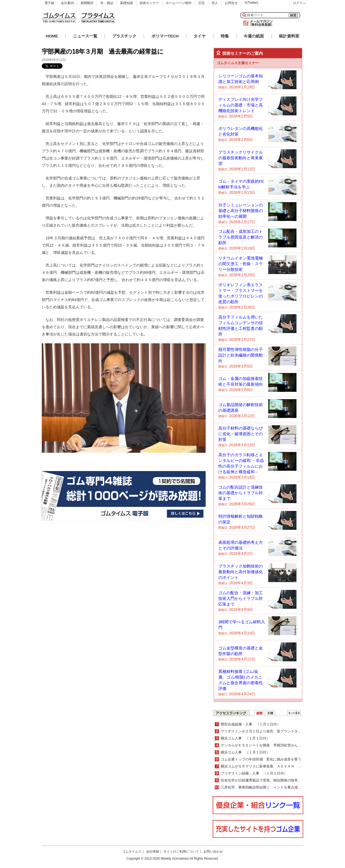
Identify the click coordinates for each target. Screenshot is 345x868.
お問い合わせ (213, 852)
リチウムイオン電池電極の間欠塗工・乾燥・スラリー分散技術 (241, 264)
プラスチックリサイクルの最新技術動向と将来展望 (241, 158)
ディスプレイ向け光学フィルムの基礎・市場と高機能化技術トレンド (241, 105)
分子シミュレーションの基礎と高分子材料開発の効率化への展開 (241, 211)
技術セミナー (149, 3)
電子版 (49, 3)
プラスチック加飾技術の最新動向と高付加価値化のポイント (241, 572)
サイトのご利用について (181, 852)
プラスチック (124, 36)
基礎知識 (126, 3)
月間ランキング (270, 713)
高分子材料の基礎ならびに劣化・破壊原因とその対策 (241, 434)
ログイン (299, 3)
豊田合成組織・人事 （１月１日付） (251, 724)
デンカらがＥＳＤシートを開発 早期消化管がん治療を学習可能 (272, 745)
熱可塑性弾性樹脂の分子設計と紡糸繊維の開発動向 (241, 355)
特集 (225, 36)
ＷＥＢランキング (294, 713)
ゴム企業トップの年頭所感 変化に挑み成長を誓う (261, 759)
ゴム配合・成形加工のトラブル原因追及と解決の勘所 (241, 237)
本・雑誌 (107, 3)
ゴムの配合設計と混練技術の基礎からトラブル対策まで (241, 493)
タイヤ (200, 36)
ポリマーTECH (165, 36)
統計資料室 (289, 36)
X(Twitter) (251, 3)
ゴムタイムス (132, 852)
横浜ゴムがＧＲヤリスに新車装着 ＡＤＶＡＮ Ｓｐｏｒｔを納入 (273, 766)
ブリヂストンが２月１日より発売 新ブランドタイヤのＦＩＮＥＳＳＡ (277, 731)
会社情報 (153, 852)
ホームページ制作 (179, 3)
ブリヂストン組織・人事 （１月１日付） (254, 773)
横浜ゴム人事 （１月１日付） (245, 738)
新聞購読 (87, 3)
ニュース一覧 (85, 36)
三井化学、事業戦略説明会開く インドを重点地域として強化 (270, 787)
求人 (215, 3)
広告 (202, 3)
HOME (52, 36)
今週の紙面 (254, 36)
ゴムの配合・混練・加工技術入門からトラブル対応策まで (241, 598)
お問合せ (231, 3)
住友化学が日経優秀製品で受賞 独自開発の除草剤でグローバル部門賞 (277, 780)
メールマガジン (257, 23)
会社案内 (67, 3)
